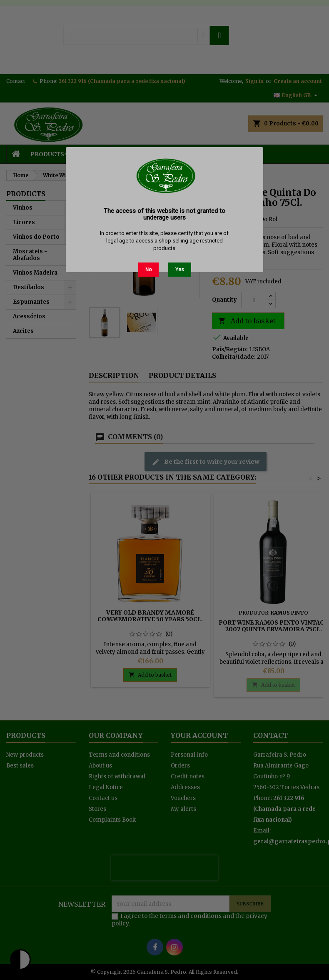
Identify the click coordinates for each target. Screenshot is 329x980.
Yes (180, 270)
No (148, 270)
